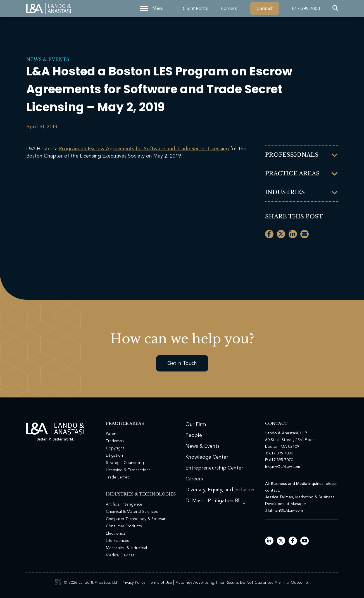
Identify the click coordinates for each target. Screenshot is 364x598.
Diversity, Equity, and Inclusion (220, 490)
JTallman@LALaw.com (284, 511)
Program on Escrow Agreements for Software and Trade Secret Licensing (144, 149)
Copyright (115, 448)
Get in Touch (182, 363)
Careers (229, 10)
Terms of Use (160, 583)
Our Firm (196, 425)
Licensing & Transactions (128, 470)
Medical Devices (120, 555)
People (194, 435)
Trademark (115, 441)
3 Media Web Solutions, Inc (58, 582)
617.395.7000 (306, 10)
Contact (265, 10)
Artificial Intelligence (124, 504)
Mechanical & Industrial (126, 548)
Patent (112, 434)
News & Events (48, 59)
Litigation (114, 456)
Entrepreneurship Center (214, 468)
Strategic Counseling (125, 463)
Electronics (116, 533)
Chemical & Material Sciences (132, 512)
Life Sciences (117, 541)
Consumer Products (124, 526)
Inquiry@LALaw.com (283, 467)
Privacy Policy (133, 583)
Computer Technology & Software (137, 519)
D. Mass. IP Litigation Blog (216, 501)
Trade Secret (117, 477)
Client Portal (196, 10)
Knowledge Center (207, 457)
